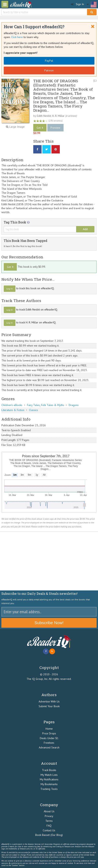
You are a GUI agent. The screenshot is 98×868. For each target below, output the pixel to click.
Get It (40, 128)
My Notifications (49, 779)
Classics (33, 410)
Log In (10, 289)
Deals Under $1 (49, 738)
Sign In (77, 4)
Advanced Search (49, 747)
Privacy (49, 816)
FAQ (49, 826)
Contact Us (49, 830)
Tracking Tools (49, 789)
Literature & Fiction (13, 410)
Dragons (74, 405)
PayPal (49, 61)
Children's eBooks (12, 405)
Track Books (49, 770)
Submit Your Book (49, 706)
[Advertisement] (49, 561)
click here (87, 863)
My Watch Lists (49, 775)
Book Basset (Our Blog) (49, 835)
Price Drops (49, 733)
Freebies (49, 743)
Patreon (49, 70)
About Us (49, 811)
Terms (49, 821)
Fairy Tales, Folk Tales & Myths (46, 405)
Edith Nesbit (44, 116)
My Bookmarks (49, 784)
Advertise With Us (49, 701)
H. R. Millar (58, 116)
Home (49, 729)
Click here (17, 37)
